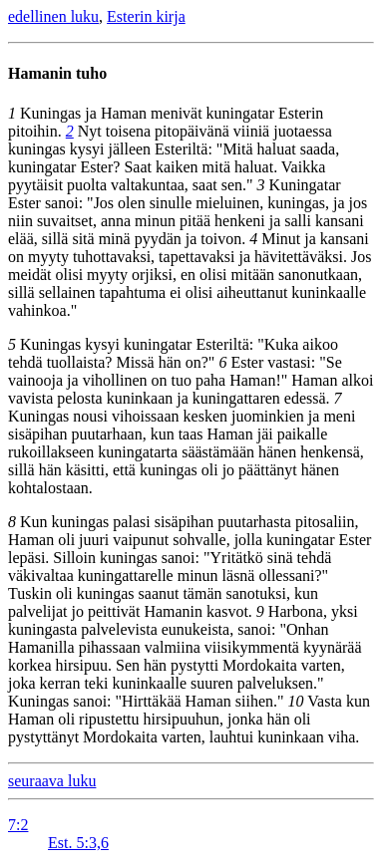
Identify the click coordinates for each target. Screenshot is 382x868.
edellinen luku (53, 16)
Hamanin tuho (57, 73)
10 (296, 701)
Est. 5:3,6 (78, 843)
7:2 (18, 825)
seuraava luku (52, 781)
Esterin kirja (146, 16)
